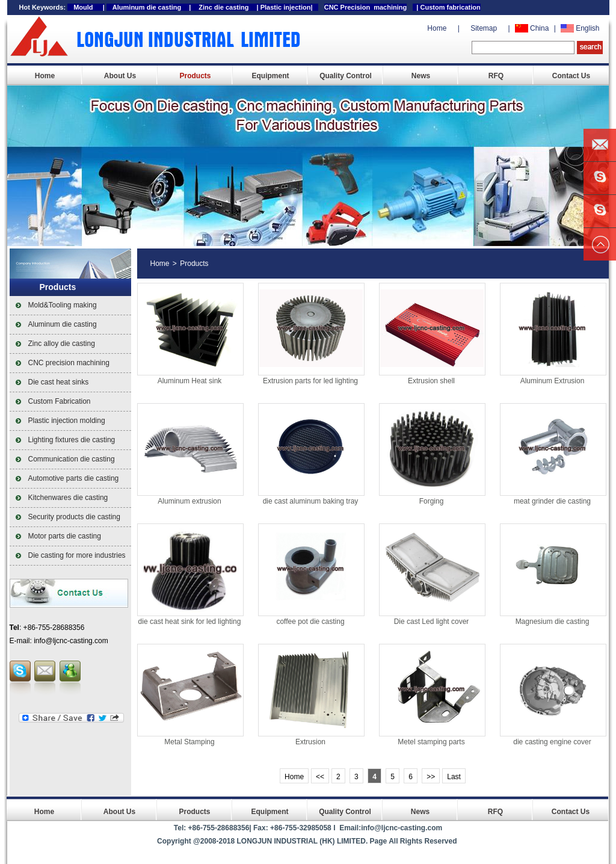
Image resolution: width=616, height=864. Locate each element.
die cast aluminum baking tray (311, 501)
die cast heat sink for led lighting (190, 622)
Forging (432, 501)
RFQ (496, 76)
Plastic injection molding (67, 421)
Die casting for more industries (77, 555)
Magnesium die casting (553, 622)
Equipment (271, 76)
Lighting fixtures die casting (72, 440)
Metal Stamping (189, 742)
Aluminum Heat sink (190, 381)
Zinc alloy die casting (62, 344)
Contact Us (571, 76)
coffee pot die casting (310, 622)
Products (195, 76)
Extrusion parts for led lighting (310, 381)
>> (431, 777)
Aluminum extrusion (189, 501)
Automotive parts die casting (74, 478)
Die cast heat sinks (59, 382)
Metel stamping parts (431, 742)
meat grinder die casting (552, 501)
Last (454, 777)
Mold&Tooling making (63, 305)
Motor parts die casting (65, 536)
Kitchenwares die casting (68, 498)
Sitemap (484, 28)
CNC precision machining (69, 363)
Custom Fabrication (60, 401)
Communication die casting (72, 459)
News (421, 76)
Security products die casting (74, 517)
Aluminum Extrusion (553, 381)
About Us (120, 76)
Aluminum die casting (63, 324)
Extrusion (310, 742)
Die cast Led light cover (432, 622)
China (539, 28)
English (587, 28)
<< (320, 777)
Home (437, 28)
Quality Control (346, 76)
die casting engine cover (552, 742)
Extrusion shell (431, 381)
